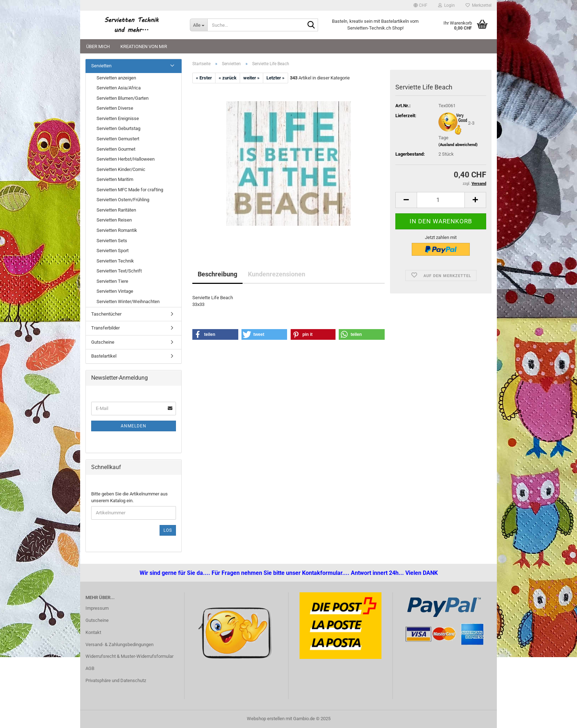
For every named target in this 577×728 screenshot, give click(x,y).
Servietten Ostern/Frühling (123, 200)
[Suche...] (199, 25)
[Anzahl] (441, 200)
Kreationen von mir (144, 46)
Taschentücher (106, 314)
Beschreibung (217, 274)
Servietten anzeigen (116, 78)
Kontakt (93, 632)
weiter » (251, 78)
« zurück (228, 78)
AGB (90, 668)
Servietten (101, 66)
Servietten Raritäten (116, 210)
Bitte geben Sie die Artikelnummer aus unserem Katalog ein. (129, 497)
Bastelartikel (104, 356)
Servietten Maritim (115, 179)
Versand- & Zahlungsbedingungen (119, 644)
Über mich (98, 46)
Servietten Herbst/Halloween (126, 159)
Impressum (97, 608)
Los (168, 530)
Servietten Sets (112, 241)
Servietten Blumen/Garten (123, 98)
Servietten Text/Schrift (119, 271)
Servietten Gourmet (116, 149)
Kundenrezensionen (277, 274)
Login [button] (446, 5)
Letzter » (275, 78)
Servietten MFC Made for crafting (130, 190)
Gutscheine (103, 342)
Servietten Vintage (115, 291)
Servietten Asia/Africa (119, 88)
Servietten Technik (115, 261)
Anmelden (134, 426)
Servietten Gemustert (118, 139)
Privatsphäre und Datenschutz (116, 680)
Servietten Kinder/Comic (121, 169)
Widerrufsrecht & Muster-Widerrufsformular (129, 656)
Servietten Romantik (117, 230)
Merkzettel (479, 5)
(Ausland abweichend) (458, 145)
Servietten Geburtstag (118, 128)
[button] (420, 5)
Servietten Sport (113, 251)
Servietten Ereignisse (118, 118)
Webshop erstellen (266, 719)
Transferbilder (105, 328)
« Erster (204, 78)
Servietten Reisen (114, 220)
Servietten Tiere (112, 281)
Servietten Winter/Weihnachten (128, 301)
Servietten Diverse (115, 108)
